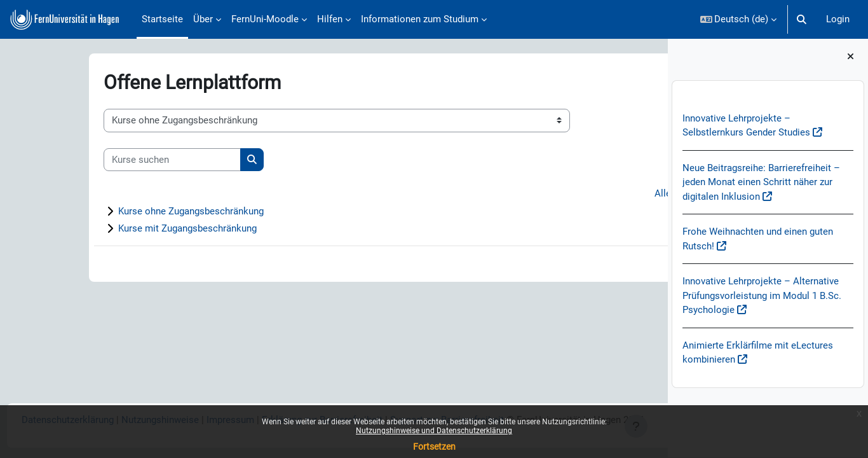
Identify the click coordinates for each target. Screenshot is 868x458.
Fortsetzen (434, 447)
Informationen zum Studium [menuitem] (420, 19)
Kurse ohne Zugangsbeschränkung (132, 212)
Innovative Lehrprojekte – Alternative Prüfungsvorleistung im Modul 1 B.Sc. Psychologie (762, 296)
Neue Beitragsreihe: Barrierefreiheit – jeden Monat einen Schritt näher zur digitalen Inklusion (761, 182)
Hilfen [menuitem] (330, 19)
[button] (739, 19)
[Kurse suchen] (114, 160)
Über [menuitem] (203, 19)
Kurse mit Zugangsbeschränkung (129, 229)
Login (838, 19)
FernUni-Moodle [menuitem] (265, 19)
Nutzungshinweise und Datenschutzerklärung (434, 431)
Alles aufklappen (608, 194)
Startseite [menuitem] (162, 19)
